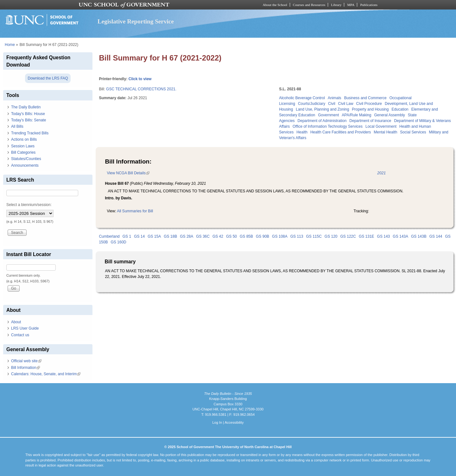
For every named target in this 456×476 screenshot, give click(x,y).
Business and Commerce (365, 98)
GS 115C (314, 236)
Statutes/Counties (26, 159)
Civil (332, 104)
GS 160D (118, 242)
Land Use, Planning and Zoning (322, 109)
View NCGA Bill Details (128, 173)
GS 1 (127, 236)
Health (302, 132)
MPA (351, 5)
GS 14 (139, 236)
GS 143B (419, 236)
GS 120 (331, 236)
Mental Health (385, 132)
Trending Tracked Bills (30, 133)
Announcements (25, 165)
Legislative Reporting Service (136, 21)
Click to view (140, 79)
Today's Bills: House (28, 114)
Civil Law (346, 104)
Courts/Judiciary (312, 104)
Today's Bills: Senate (28, 120)
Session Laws (23, 146)
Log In (217, 422)
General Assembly (389, 115)
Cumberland (109, 236)
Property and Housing (370, 109)
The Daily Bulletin (26, 107)
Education (400, 109)
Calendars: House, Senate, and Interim (46, 374)
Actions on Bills (24, 139)
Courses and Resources (309, 5)
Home (10, 45)
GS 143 (384, 236)
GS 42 (218, 236)
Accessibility (234, 422)
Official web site (26, 361)
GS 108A (280, 236)
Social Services (413, 132)
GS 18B (170, 236)
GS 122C (348, 236)
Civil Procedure (369, 104)
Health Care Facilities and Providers (341, 132)
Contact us (20, 335)
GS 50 (231, 236)
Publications (369, 5)
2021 (381, 173)
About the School (275, 5)
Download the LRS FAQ (48, 78)
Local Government (381, 126)
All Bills (17, 126)
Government (328, 115)
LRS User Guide (25, 328)
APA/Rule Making (356, 115)
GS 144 (436, 236)
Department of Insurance (370, 121)
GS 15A (154, 236)
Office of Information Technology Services (328, 126)
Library (336, 5)
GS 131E (367, 236)
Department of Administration (322, 121)
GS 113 (297, 236)
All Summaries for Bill (135, 211)
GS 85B (246, 236)
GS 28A (187, 236)
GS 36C (203, 236)
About (16, 322)
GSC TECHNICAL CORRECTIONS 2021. (141, 89)
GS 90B (263, 236)
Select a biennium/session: (29, 205)
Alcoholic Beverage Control (302, 98)
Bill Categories (23, 152)
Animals (335, 98)
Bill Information (25, 368)
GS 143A (400, 236)
